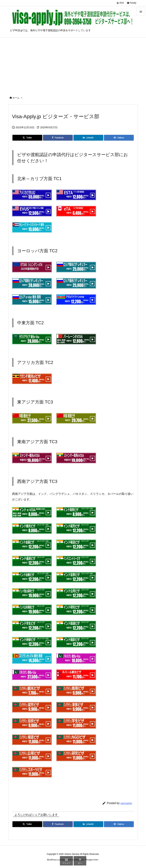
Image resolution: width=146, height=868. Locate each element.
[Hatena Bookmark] (119, 138)
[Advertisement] (73, 65)
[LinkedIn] (88, 138)
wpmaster (126, 803)
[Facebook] (58, 138)
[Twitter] (27, 138)
